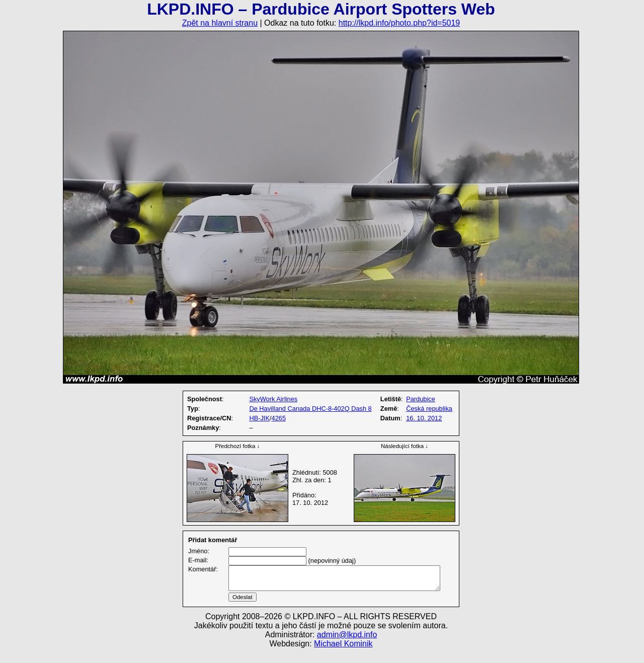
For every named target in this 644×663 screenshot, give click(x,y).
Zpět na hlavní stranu (220, 23)
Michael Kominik (343, 656)
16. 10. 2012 (424, 418)
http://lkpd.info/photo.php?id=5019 (399, 23)
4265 (279, 418)
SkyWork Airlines (273, 399)
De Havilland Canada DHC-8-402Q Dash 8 (310, 409)
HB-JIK (259, 418)
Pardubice (421, 399)
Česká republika (429, 409)
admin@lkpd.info (347, 647)
